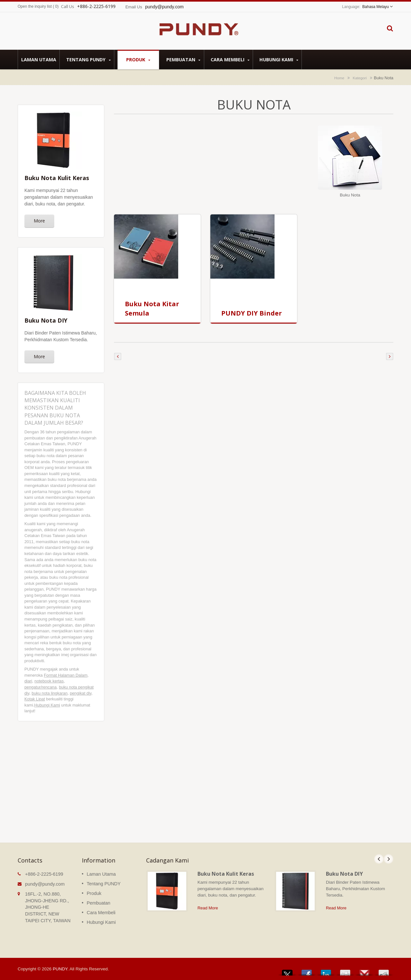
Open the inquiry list (35, 6)
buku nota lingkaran (50, 693)
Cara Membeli (230, 60)
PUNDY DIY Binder (252, 313)
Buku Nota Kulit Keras (226, 874)
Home (339, 78)
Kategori (360, 78)
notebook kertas (49, 681)
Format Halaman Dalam (66, 675)
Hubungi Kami (279, 60)
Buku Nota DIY (344, 874)
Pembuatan (183, 60)
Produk (138, 60)
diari (28, 681)
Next (389, 859)
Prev (379, 859)
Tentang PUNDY (88, 60)
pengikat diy (80, 693)
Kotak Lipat (35, 699)
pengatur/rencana (40, 687)
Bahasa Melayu (376, 7)
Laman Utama (39, 59)
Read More (208, 908)
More (39, 221)
